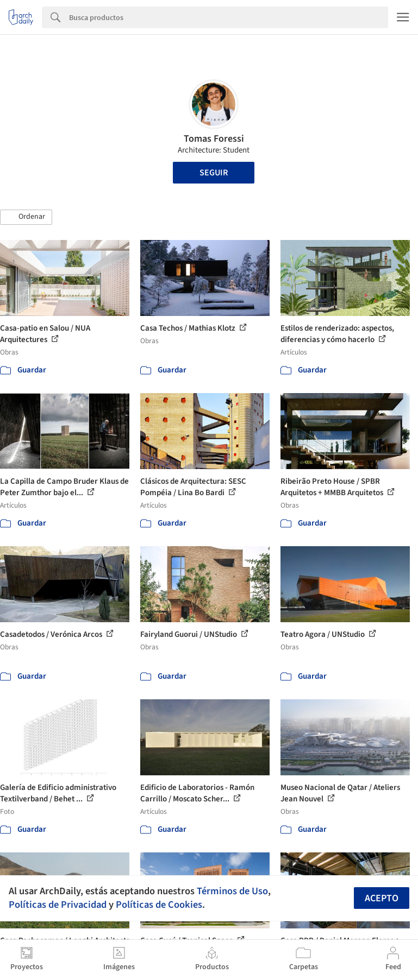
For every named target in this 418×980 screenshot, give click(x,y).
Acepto (382, 898)
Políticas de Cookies (159, 905)
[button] (26, 217)
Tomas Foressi (214, 139)
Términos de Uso (232, 891)
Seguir (214, 173)
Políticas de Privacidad (58, 905)
